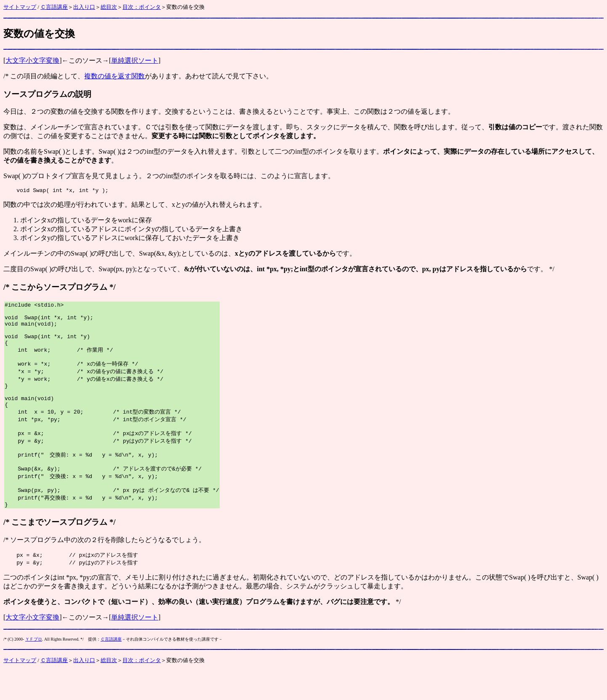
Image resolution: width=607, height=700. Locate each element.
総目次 (109, 7)
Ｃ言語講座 (54, 7)
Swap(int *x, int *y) (57, 345)
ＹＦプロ (34, 668)
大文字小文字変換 (32, 60)
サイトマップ (20, 7)
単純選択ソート (135, 60)
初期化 (263, 606)
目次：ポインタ (142, 7)
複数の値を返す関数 (114, 76)
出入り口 (84, 7)
